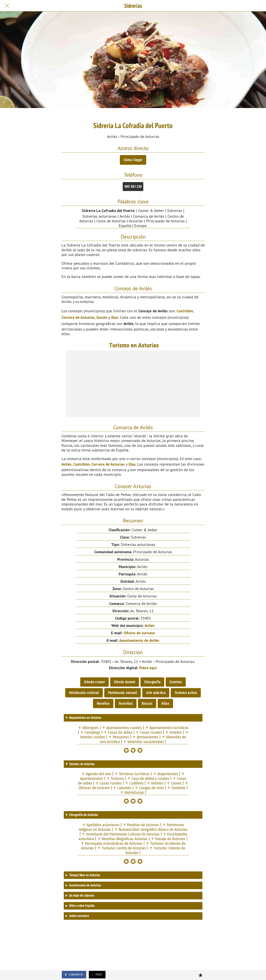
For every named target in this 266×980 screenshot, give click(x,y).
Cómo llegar (133, 160)
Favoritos (126, 703)
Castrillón (185, 311)
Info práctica (156, 693)
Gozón (102, 317)
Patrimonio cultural (84, 693)
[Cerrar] (7, 6)
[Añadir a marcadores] (200, 975)
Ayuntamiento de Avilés (139, 640)
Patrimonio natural (123, 693)
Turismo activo (186, 693)
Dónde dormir (125, 682)
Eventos (176, 682)
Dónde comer (94, 682)
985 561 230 (133, 187)
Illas (115, 317)
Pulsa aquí (148, 668)
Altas (165, 703)
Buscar (147, 703)
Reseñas (103, 703)
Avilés (66, 464)
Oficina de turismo (139, 633)
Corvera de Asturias (78, 317)
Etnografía (152, 682)
